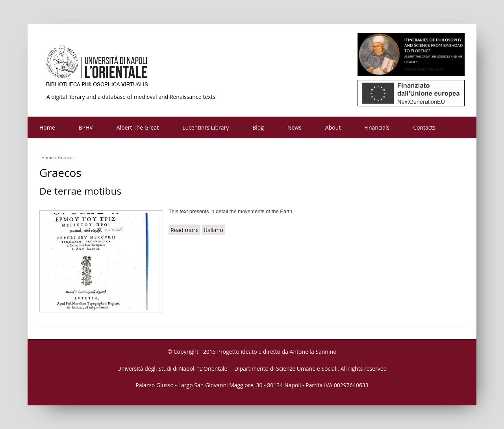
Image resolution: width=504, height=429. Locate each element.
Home (47, 127)
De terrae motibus (80, 191)
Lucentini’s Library (206, 127)
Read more (185, 230)
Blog (258, 127)
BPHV (86, 127)
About (333, 127)
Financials (377, 127)
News (295, 127)
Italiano (214, 230)
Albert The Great (138, 127)
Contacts (424, 127)
